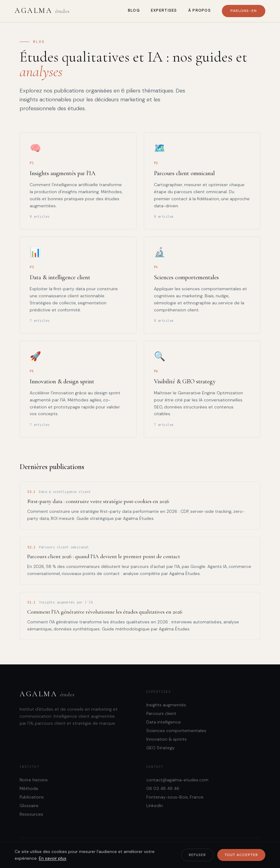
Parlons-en (244, 11)
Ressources (31, 814)
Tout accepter (241, 855)
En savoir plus (53, 858)
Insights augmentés (166, 705)
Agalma (42, 11)
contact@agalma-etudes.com (177, 780)
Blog (134, 10)
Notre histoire (34, 780)
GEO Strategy (161, 748)
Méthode (29, 788)
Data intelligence (164, 722)
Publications (32, 797)
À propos (200, 10)
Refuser (197, 855)
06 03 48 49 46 (163, 788)
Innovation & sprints (166, 739)
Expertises (164, 10)
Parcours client (161, 713)
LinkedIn (155, 806)
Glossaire (29, 806)
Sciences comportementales (176, 731)
